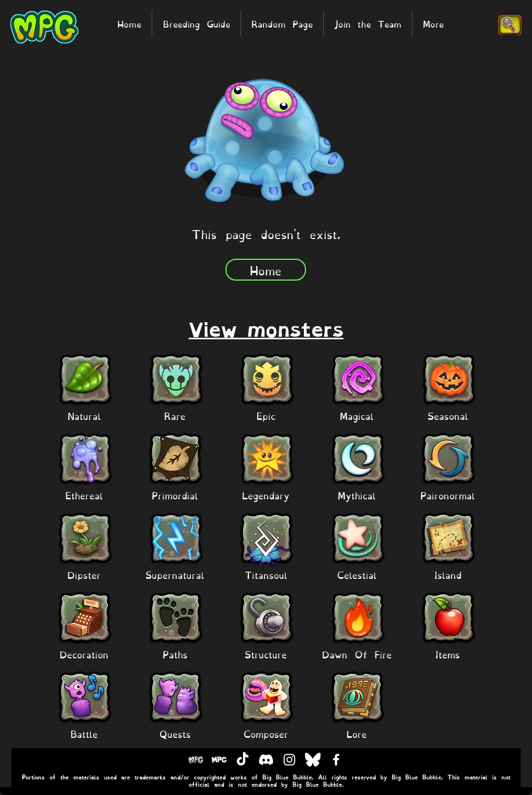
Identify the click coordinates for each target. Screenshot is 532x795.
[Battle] (84, 733)
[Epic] (266, 415)
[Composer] (266, 733)
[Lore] (357, 733)
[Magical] (357, 415)
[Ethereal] (84, 495)
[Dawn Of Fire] (357, 654)
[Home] (266, 270)
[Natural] (84, 415)
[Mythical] (357, 495)
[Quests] (175, 733)
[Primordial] (175, 495)
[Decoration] (84, 654)
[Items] (448, 654)
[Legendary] (266, 495)
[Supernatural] (175, 574)
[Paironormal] (448, 495)
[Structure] (266, 654)
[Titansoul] (266, 574)
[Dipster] (84, 574)
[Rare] (175, 415)
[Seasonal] (448, 415)
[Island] (448, 574)
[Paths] (175, 654)
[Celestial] (357, 574)
